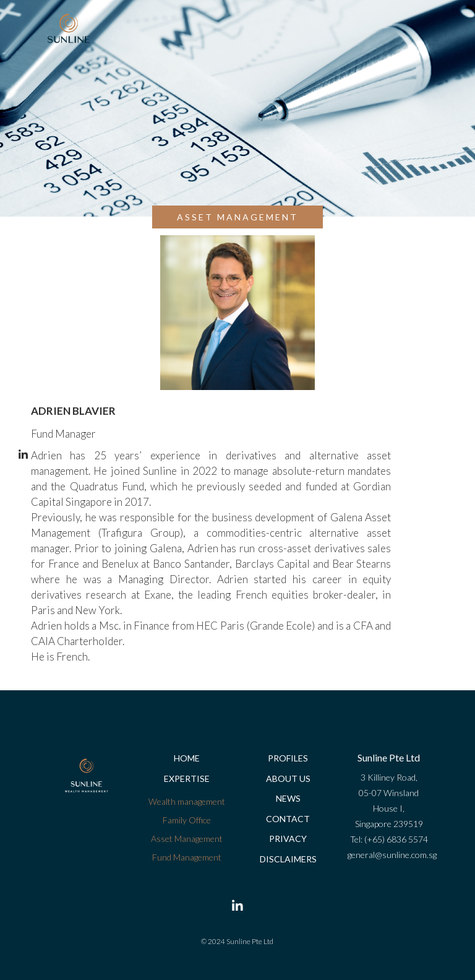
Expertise (187, 778)
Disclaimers (288, 859)
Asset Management (187, 839)
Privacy (288, 839)
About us (288, 778)
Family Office (187, 820)
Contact (288, 819)
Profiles (288, 758)
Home (187, 758)
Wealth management (187, 801)
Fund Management (187, 857)
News (288, 798)
